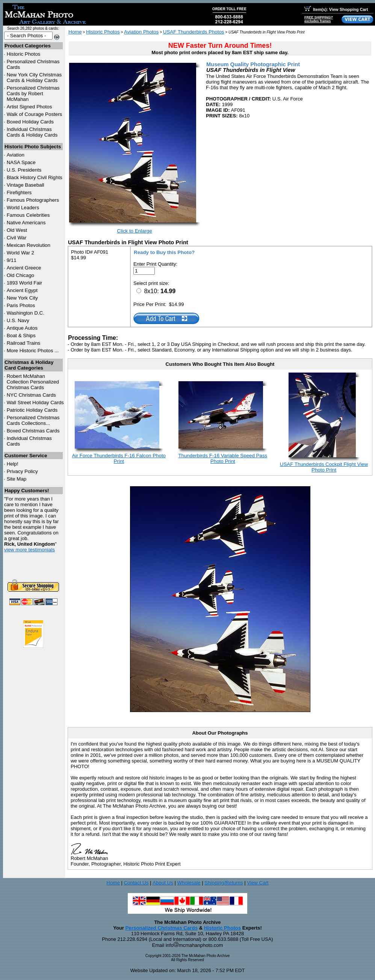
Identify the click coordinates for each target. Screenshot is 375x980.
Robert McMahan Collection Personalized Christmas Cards (33, 382)
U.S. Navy (18, 320)
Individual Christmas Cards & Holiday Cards (32, 132)
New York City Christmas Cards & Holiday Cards (34, 78)
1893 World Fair (25, 283)
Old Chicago (20, 275)
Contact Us (136, 883)
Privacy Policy (22, 471)
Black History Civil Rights (35, 177)
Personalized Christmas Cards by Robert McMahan (33, 94)
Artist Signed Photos (29, 107)
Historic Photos (24, 54)
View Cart (258, 883)
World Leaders (23, 208)
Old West (17, 230)
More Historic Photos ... (33, 351)
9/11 (12, 260)
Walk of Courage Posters (35, 114)
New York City (22, 298)
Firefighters (19, 192)
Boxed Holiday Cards (30, 122)
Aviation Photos (141, 32)
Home (75, 32)
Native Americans (26, 223)
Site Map (17, 479)
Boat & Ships (21, 336)
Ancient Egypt (22, 290)
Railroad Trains (24, 343)
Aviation (16, 155)
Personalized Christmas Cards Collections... (33, 420)
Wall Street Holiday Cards (35, 402)
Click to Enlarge (134, 231)
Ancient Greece (24, 268)
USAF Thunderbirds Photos (194, 32)
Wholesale (189, 883)
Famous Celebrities (28, 215)
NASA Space (21, 162)
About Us (163, 883)
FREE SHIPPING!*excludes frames (319, 19)
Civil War (17, 238)
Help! (13, 464)
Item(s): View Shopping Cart (336, 9)
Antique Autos (22, 328)
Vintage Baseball (26, 185)
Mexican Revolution (29, 245)
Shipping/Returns (224, 883)
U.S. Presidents (24, 170)
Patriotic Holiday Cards (32, 410)
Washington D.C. (26, 313)
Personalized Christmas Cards (161, 928)
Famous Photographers (33, 200)
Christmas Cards (31, 395)
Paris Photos (21, 305)
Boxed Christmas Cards (33, 431)
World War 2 (20, 253)
